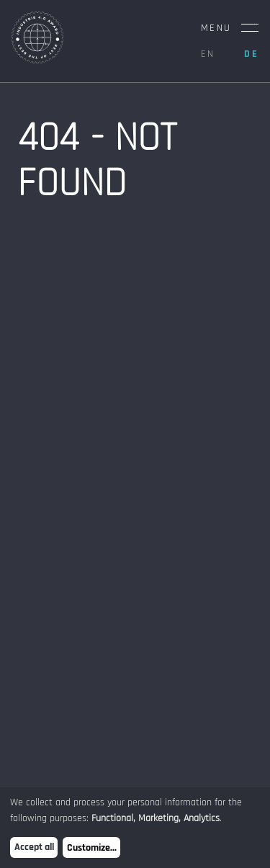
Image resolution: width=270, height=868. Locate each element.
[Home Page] (37, 60)
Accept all (34, 847)
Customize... (92, 848)
